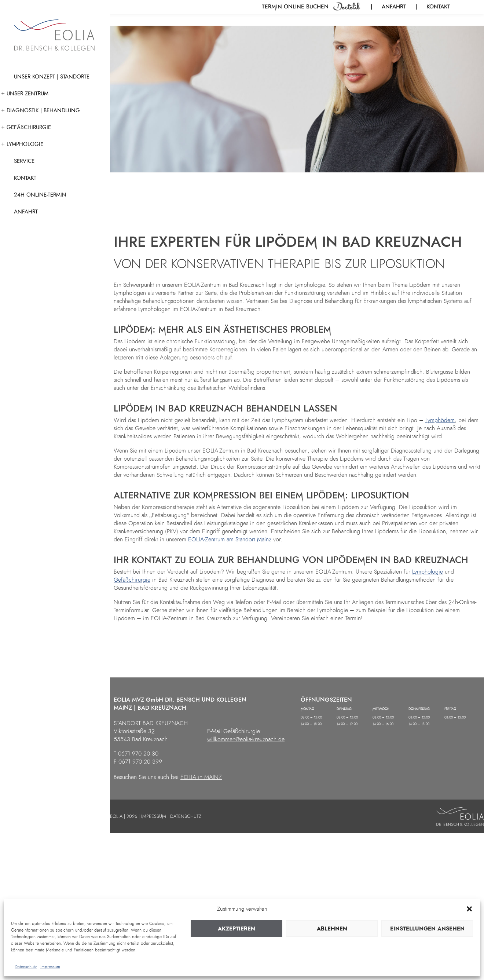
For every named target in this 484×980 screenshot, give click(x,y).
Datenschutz (26, 967)
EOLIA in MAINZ (201, 777)
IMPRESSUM (154, 816)
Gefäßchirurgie (132, 580)
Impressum (50, 967)
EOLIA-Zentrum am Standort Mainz (230, 540)
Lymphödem (440, 420)
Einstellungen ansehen (427, 929)
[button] (469, 909)
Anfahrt (394, 7)
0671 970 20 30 (138, 754)
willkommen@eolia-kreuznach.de (246, 739)
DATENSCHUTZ (186, 816)
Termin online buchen (296, 7)
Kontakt (438, 7)
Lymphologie (428, 572)
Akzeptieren (236, 929)
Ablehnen (332, 929)
